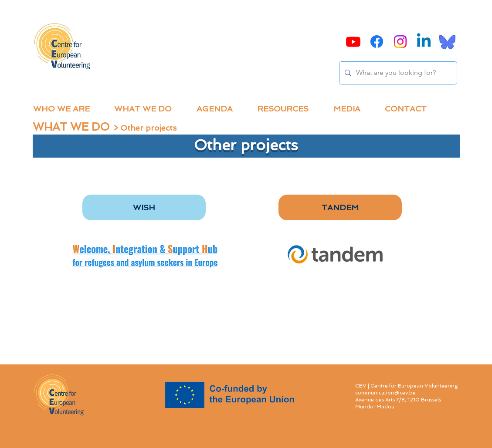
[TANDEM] (340, 207)
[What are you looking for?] (397, 73)
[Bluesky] (447, 42)
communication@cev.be (385, 393)
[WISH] (144, 207)
